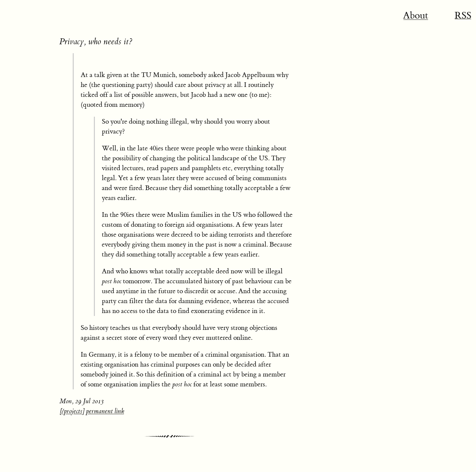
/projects (72, 411)
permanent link (105, 411)
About (416, 16)
